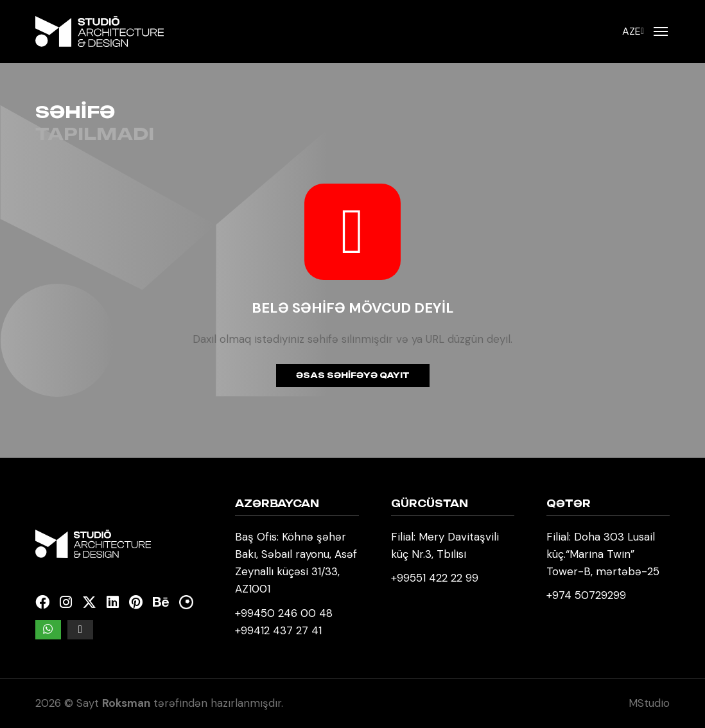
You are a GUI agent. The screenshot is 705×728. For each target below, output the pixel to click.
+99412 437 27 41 (278, 630)
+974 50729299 (586, 595)
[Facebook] (42, 602)
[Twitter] (89, 602)
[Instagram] (66, 602)
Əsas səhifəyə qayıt (353, 375)
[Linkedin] (113, 602)
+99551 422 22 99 (435, 578)
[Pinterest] (136, 602)
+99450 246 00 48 (284, 613)
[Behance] (161, 602)
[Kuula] (186, 602)
